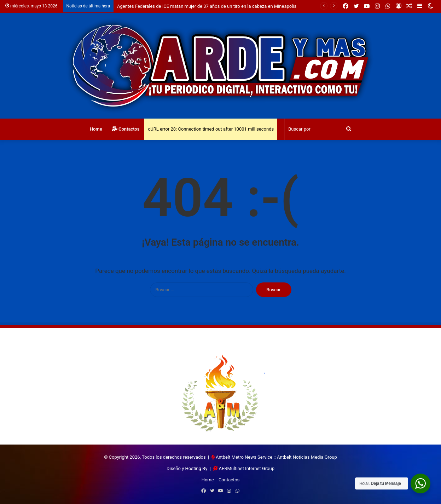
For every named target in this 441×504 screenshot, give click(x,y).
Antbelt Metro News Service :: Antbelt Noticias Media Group (276, 457)
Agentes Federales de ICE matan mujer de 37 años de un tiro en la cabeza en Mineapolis (207, 6)
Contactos (126, 129)
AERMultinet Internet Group (247, 468)
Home (96, 129)
